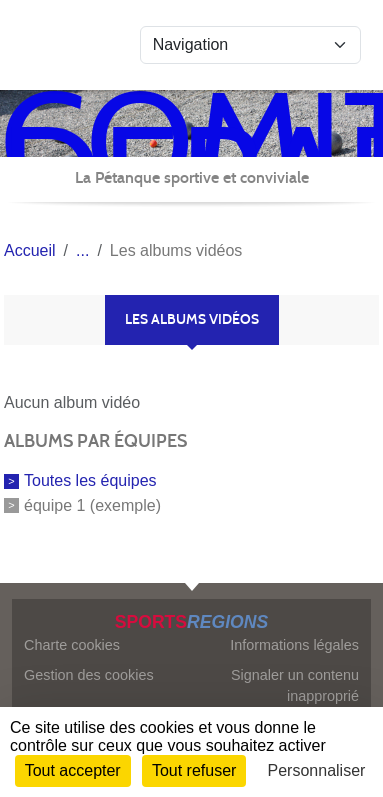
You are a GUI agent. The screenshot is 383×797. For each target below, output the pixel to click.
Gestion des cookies (89, 675)
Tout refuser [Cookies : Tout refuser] (194, 770)
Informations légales (294, 645)
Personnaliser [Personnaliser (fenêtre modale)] (317, 770)
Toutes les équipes (90, 480)
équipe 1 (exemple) (92, 505)
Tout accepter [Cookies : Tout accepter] (73, 770)
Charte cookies (72, 645)
